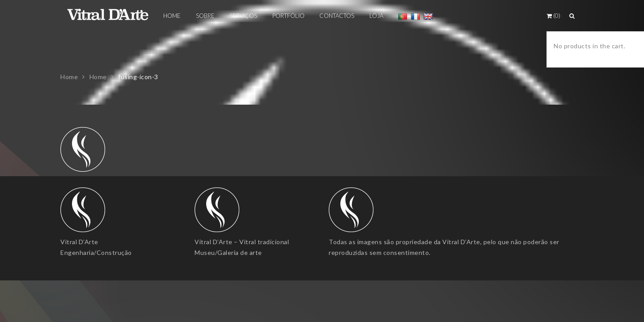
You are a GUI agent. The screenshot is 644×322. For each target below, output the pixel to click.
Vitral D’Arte (79, 242)
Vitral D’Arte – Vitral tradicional (242, 242)
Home (69, 77)
